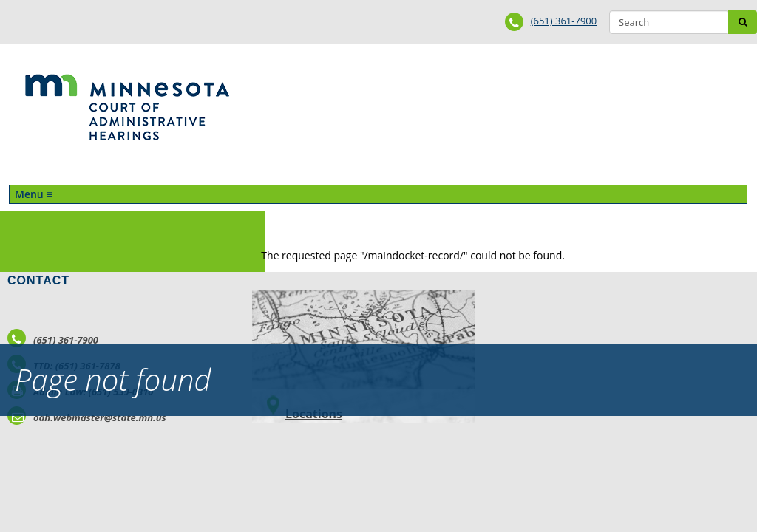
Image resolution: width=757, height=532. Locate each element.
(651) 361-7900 (564, 21)
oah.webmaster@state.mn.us (87, 417)
